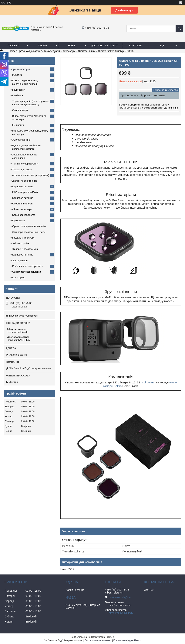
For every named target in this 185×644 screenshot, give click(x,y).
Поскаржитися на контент (98, 640)
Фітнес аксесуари (22, 209)
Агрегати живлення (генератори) (31, 175)
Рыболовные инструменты (27, 266)
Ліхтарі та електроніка (25, 181)
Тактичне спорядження (25, 164)
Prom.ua (110, 637)
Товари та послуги (19, 69)
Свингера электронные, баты (29, 232)
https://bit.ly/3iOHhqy (19, 340)
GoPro (118, 386)
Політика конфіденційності (127, 640)
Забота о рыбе (21, 243)
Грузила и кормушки (24, 238)
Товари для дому (22, 169)
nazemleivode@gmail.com (24, 316)
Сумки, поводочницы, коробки (29, 226)
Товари (42, 46)
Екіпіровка (18, 125)
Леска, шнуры (20, 260)
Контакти (136, 46)
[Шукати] (179, 29)
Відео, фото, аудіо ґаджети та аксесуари (35, 51)
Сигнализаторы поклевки (27, 272)
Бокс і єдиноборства (24, 215)
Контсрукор (19, 277)
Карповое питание (23, 186)
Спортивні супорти (23, 204)
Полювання (19, 90)
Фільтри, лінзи (87, 51)
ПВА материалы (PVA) (25, 192)
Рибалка (17, 75)
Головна (13, 46)
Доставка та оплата (105, 46)
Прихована (18, 221)
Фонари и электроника (25, 249)
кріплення (149, 382)
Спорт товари (20, 110)
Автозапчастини (21, 140)
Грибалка (18, 95)
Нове (72, 46)
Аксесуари (69, 51)
